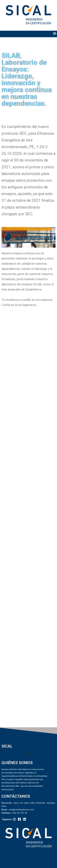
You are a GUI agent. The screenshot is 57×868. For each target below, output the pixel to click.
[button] (54, 33)
